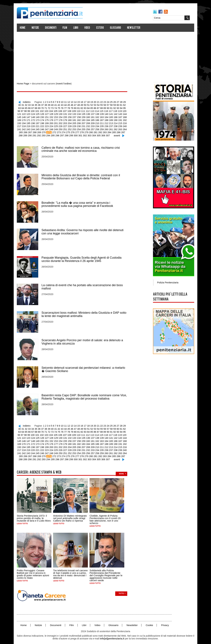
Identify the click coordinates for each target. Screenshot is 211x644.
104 (41, 111)
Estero (101, 28)
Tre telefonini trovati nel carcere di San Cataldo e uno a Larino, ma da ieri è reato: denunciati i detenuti (72, 570)
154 (49, 117)
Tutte (123, 589)
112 (77, 111)
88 (94, 108)
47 (72, 105)
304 (86, 134)
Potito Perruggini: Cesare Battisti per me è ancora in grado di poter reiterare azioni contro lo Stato (34, 570)
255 (71, 128)
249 (44, 128)
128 (40, 114)
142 (102, 114)
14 (75, 102)
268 (21, 131)
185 (80, 120)
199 (35, 122)
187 (89, 120)
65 (20, 108)
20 (94, 102)
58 (107, 105)
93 (110, 108)
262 (102, 128)
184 (76, 120)
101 (28, 111)
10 (62, 102)
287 (108, 131)
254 (67, 128)
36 (36, 105)
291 (126, 131)
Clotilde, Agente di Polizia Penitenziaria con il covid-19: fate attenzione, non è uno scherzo (107, 515)
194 (120, 120)
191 (107, 120)
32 (24, 105)
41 (53, 105)
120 (113, 111)
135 (71, 114)
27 (117, 102)
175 (35, 120)
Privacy (165, 621)
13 (72, 102)
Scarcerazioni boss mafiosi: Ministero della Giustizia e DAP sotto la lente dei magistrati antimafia (85, 312)
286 (103, 131)
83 (78, 108)
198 (31, 122)
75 (53, 108)
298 (59, 134)
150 (31, 117)
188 (94, 120)
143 (107, 114)
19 (91, 102)
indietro (27, 102)
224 (40, 125)
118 (104, 111)
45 (65, 105)
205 (62, 122)
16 (81, 102)
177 (44, 120)
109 (64, 111)
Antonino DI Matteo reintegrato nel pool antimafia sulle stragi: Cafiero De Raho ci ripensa (71, 514)
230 (67, 125)
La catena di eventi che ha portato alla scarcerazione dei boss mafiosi (83, 285)
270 (30, 131)
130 (49, 114)
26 (114, 102)
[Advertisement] (105, 56)
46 (69, 105)
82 (75, 108)
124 (22, 114)
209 (80, 122)
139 (89, 114)
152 (40, 117)
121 (118, 111)
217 (116, 122)
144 (112, 114)
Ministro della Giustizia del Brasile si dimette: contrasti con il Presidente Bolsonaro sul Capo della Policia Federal (82, 175)
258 (84, 128)
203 (53, 122)
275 (54, 131)
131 (53, 114)
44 (62, 105)
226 (49, 125)
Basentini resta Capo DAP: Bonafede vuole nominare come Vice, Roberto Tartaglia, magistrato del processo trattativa (86, 394)
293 (37, 134)
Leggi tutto (24, 520)
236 (94, 125)
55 (97, 105)
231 (71, 125)
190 (102, 120)
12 (69, 102)
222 (31, 125)
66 (24, 108)
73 (46, 108)
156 (58, 117)
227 (53, 125)
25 (110, 102)
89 (97, 108)
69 (33, 108)
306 (95, 134)
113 (82, 111)
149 (26, 117)
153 (44, 117)
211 (89, 122)
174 (31, 120)
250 (49, 128)
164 (94, 117)
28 (120, 102)
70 (36, 108)
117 (100, 111)
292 (32, 134)
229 (62, 125)
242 (120, 125)
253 (62, 128)
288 (112, 131)
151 (35, 117)
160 (76, 117)
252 (58, 128)
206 (67, 122)
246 (31, 128)
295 (46, 134)
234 (84, 125)
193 (116, 120)
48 (75, 105)
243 (125, 125)
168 (112, 117)
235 (89, 125)
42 (56, 105)
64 (126, 105)
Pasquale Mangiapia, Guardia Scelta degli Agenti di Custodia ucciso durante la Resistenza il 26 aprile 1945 (83, 257)
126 (31, 114)
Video (89, 28)
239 (107, 125)
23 (104, 102)
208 (76, 122)
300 (68, 134)
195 (125, 120)
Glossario (117, 28)
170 (120, 117)
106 (50, 111)
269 (25, 131)
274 (49, 131)
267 (125, 128)
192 (112, 120)
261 (98, 128)
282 (85, 131)
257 (80, 128)
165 (98, 117)
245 (26, 128)
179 (53, 120)
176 (40, 120)
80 (69, 108)
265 (116, 128)
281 (81, 131)
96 (120, 108)
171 (125, 117)
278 (67, 131)
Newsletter (135, 28)
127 (35, 114)
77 (59, 108)
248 (40, 128)
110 (68, 111)
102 (32, 111)
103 (37, 111)
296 (50, 134)
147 (125, 114)
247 (35, 128)
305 (90, 134)
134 (67, 114)
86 (88, 108)
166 (102, 117)
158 (67, 117)
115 (91, 111)
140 (94, 114)
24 (107, 102)
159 (71, 117)
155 (53, 117)
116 (95, 111)
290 (121, 131)
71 (40, 108)
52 (88, 105)
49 (78, 105)
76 (56, 108)
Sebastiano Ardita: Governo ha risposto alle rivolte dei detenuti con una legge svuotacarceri (84, 230)
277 (63, 131)
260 (94, 128)
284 (94, 131)
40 (49, 105)
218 (120, 122)
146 (120, 114)
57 (104, 105)
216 (112, 122)
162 (84, 117)
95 (117, 108)
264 (112, 128)
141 (98, 114)
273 (45, 131)
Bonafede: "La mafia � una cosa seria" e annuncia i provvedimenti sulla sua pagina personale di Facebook (79, 203)
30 (126, 102)
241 (116, 125)
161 (80, 117)
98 (126, 108)
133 (62, 114)
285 (99, 131)
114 (86, 111)
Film (66, 28)
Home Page (24, 84)
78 (62, 108)
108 (59, 111)
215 (107, 122)
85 (85, 108)
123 (127, 111)
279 (72, 131)
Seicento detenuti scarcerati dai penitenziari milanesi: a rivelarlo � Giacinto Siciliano (85, 367)
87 (91, 108)
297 (54, 134)
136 (76, 114)
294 (41, 134)
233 (80, 125)
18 (88, 102)
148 (22, 117)
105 (46, 111)
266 (120, 128)
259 (89, 128)
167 (107, 117)
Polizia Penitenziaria (166, 282)
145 (116, 114)
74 (49, 108)
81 (72, 108)
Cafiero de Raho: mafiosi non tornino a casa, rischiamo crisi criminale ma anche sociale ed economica (82, 148)
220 (22, 125)
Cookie (149, 621)
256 (76, 128)
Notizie (37, 28)
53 (91, 105)
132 (58, 114)
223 (35, 125)
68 (30, 108)
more (123, 470)
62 (120, 105)
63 (123, 105)
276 (58, 131)
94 (114, 108)
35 (33, 105)
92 (107, 108)
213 (98, 122)
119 (109, 111)
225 (44, 125)
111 (73, 111)
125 (26, 114)
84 (81, 108)
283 (90, 131)
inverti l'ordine (64, 84)
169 (116, 117)
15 (78, 102)
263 (107, 128)
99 (19, 111)
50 (81, 105)
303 (82, 134)
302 (77, 134)
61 (117, 105)
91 (104, 108)
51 (85, 105)
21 (97, 102)
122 (122, 111)
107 (55, 111)
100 (23, 111)
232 (76, 125)
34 (30, 105)
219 (125, 122)
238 (102, 125)
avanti (108, 134)
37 (40, 105)
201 (44, 122)
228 (58, 125)
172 (22, 120)
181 (62, 120)
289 (117, 131)
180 (58, 120)
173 (26, 120)
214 (102, 122)
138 (84, 114)
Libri (77, 28)
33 (27, 105)
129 (44, 114)
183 (71, 120)
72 (43, 108)
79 (65, 108)
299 (64, 134)
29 (123, 102)
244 (22, 128)
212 (94, 122)
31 (20, 105)
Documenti (52, 28)
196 (22, 122)
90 (101, 108)
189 (98, 120)
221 (26, 125)
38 (43, 105)
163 (89, 117)
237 (98, 125)
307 (99, 134)
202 (49, 122)
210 (84, 122)
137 (80, 114)
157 (62, 117)
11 (65, 102)
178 (49, 120)
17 (85, 102)
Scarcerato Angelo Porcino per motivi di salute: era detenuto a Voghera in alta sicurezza (84, 340)
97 (123, 108)
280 (76, 131)
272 (40, 131)
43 (59, 105)
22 (101, 102)
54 (94, 105)
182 (67, 120)
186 (84, 120)
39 (46, 105)
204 (58, 122)
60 (114, 105)
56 (101, 105)
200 (40, 122)
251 (53, 128)
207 (71, 122)
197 (26, 122)
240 (112, 125)
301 (72, 134)
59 (110, 105)
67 (27, 108)
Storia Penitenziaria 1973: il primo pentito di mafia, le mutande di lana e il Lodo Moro (35, 514)
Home (24, 28)
